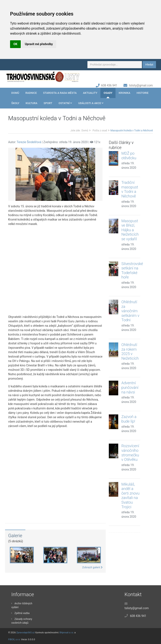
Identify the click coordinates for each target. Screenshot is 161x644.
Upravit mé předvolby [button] (39, 44)
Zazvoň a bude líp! (129, 419)
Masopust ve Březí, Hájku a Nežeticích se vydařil (130, 230)
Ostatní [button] (65, 103)
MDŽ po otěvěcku (129, 156)
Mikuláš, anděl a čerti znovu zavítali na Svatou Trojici (130, 496)
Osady (108, 93)
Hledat (149, 65)
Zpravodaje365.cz (25, 633)
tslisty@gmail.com (141, 85)
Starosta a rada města (60, 93)
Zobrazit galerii (92, 567)
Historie (142, 93)
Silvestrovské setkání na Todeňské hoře (132, 270)
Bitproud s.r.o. (67, 633)
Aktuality (90, 93)
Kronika (124, 93)
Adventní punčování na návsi (130, 387)
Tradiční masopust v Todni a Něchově (130, 189)
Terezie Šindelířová (29, 142)
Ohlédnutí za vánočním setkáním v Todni (130, 311)
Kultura (31, 103)
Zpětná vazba (20, 613)
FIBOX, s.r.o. (14, 639)
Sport (48, 103)
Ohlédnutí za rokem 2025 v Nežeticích (130, 351)
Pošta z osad (100, 131)
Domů (15, 93)
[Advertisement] (55, 270)
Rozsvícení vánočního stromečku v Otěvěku (130, 453)
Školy (15, 103)
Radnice (31, 93)
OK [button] (15, 44)
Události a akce (91, 103)
